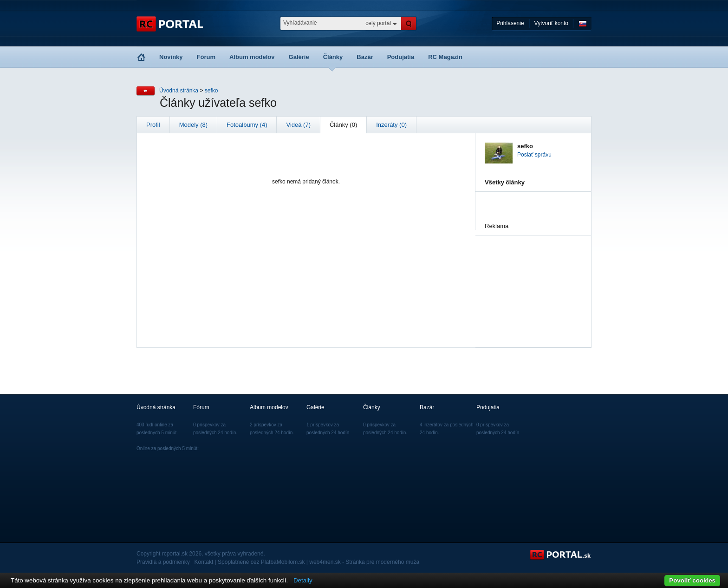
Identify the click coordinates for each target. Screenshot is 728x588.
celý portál (378, 23)
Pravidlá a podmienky (163, 562)
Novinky (171, 57)
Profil (153, 125)
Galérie (299, 57)
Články (333, 57)
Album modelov (252, 57)
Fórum (206, 57)
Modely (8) (193, 125)
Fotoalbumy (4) (247, 125)
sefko (211, 91)
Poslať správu (534, 155)
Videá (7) (298, 125)
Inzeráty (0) (391, 125)
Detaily (303, 580)
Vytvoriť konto (551, 23)
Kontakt (204, 562)
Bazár (365, 57)
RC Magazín (445, 57)
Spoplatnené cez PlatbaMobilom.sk (261, 562)
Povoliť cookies (692, 580)
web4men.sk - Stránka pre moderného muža (364, 562)
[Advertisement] (531, 282)
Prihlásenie (510, 23)
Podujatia (401, 57)
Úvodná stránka (179, 91)
